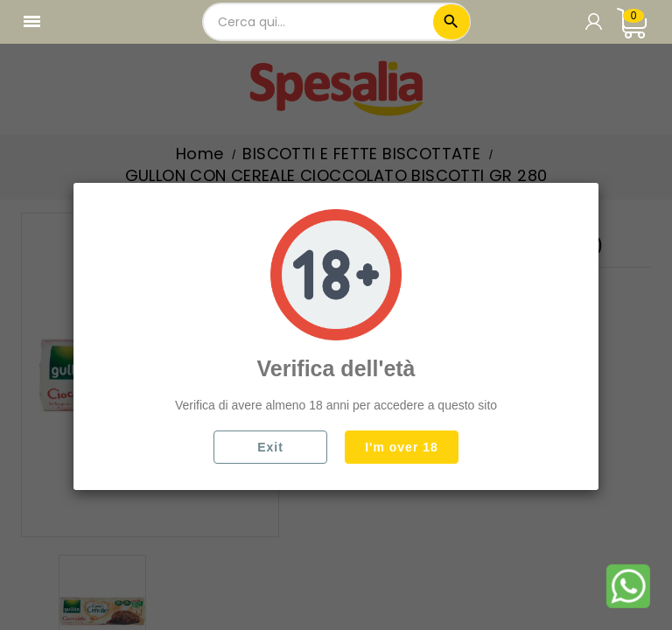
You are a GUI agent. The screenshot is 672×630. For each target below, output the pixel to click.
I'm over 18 (402, 447)
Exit (270, 447)
